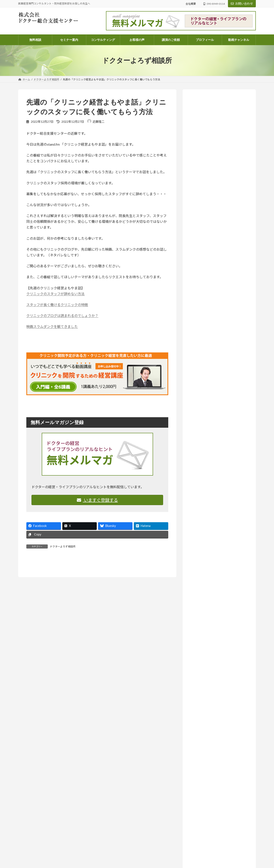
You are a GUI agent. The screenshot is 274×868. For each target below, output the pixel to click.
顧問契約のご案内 (112, 834)
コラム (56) (203, 471)
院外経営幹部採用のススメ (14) (216, 528)
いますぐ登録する (97, 500)
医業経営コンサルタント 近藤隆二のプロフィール (132, 849)
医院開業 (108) (205, 510)
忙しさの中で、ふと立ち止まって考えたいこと (208, 839)
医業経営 (236, 285)
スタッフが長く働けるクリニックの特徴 (57, 305)
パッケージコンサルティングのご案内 (124, 819)
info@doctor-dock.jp (30, 831)
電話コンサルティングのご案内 (120, 826)
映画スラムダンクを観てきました (52, 326)
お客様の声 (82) (203, 437)
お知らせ (218, 222)
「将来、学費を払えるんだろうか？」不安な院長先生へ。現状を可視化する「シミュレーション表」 (219, 295)
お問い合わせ (242, 4)
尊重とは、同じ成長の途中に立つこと (203, 854)
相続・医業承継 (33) (209, 519)
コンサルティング (112, 812)
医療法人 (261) (205, 502)
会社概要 (191, 4)
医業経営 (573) (205, 493)
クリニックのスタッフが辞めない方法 (55, 294)
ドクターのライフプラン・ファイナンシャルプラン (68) (221, 482)
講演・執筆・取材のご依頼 (118, 864)
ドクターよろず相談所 (63, 546)
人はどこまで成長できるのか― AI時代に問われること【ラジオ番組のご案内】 (219, 407)
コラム (208, 849)
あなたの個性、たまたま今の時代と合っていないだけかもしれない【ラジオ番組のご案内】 (219, 237)
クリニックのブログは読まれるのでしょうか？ (62, 316)
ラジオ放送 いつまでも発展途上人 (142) (220, 536)
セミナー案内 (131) (205, 454)
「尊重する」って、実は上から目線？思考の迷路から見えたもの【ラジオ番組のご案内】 (219, 327)
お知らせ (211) (202, 445)
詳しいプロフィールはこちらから (212, 196)
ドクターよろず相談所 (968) (211, 463)
